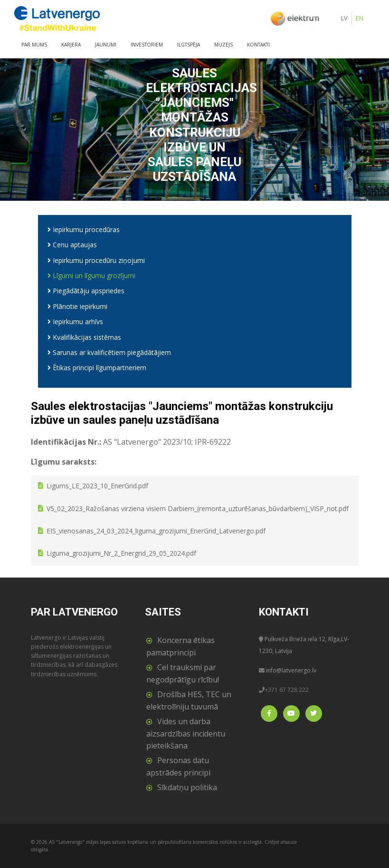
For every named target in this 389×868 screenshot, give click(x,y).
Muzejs (223, 45)
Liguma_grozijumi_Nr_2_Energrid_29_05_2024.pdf (121, 554)
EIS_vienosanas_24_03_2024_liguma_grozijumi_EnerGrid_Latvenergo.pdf (156, 531)
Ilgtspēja (189, 45)
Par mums (34, 45)
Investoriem (147, 45)
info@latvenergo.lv (291, 670)
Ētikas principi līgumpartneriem (97, 368)
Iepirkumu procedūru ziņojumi (96, 260)
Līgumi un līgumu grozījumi (91, 275)
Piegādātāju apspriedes (86, 291)
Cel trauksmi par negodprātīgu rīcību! (183, 673)
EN (360, 18)
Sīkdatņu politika (187, 787)
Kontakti (258, 45)
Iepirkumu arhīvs (75, 322)
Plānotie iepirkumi (77, 306)
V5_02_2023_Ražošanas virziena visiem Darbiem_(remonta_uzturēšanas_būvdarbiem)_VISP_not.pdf (198, 509)
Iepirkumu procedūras (84, 229)
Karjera (71, 45)
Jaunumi (106, 45)
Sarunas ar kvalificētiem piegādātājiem (109, 352)
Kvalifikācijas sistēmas (84, 337)
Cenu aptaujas (72, 245)
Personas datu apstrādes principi (178, 766)
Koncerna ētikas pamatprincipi (180, 646)
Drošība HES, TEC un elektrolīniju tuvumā (189, 700)
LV (344, 18)
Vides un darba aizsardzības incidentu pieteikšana (186, 733)
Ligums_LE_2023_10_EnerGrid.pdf (97, 486)
